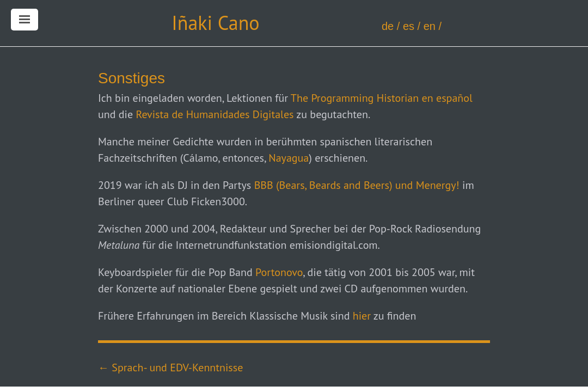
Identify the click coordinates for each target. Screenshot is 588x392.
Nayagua (289, 158)
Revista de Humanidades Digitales (215, 114)
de (388, 26)
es (409, 26)
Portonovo (279, 272)
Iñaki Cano (215, 23)
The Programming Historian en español (382, 98)
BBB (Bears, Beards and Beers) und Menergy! (357, 185)
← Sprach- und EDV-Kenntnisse (170, 367)
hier (362, 316)
